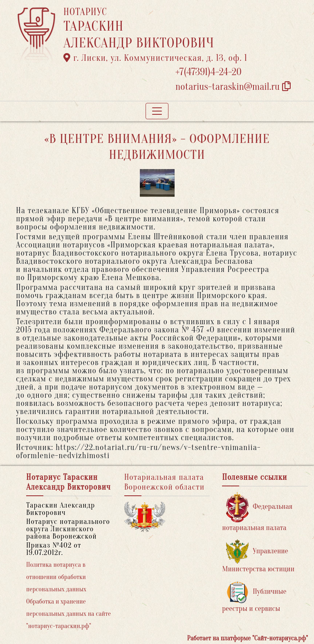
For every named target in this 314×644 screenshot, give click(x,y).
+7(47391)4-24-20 (209, 72)
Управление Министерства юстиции (258, 556)
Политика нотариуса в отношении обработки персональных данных (56, 577)
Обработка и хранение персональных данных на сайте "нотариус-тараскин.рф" (68, 614)
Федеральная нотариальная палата (257, 512)
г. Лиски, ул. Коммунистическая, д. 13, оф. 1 (155, 58)
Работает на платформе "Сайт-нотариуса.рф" (248, 638)
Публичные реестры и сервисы (254, 597)
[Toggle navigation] (157, 111)
